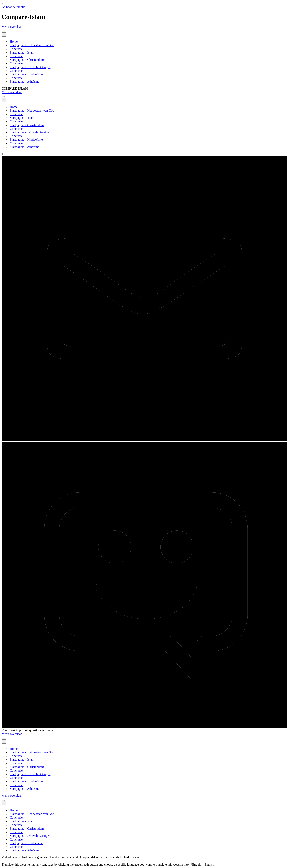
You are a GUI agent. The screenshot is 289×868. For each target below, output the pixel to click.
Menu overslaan (12, 27)
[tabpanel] (144, 861)
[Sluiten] (4, 34)
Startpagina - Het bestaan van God (32, 45)
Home (14, 42)
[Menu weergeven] (3, 32)
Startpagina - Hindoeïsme (26, 74)
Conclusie (16, 49)
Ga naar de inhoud (14, 7)
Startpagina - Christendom (27, 60)
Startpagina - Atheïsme (25, 82)
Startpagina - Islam (22, 52)
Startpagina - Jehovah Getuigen (30, 67)
